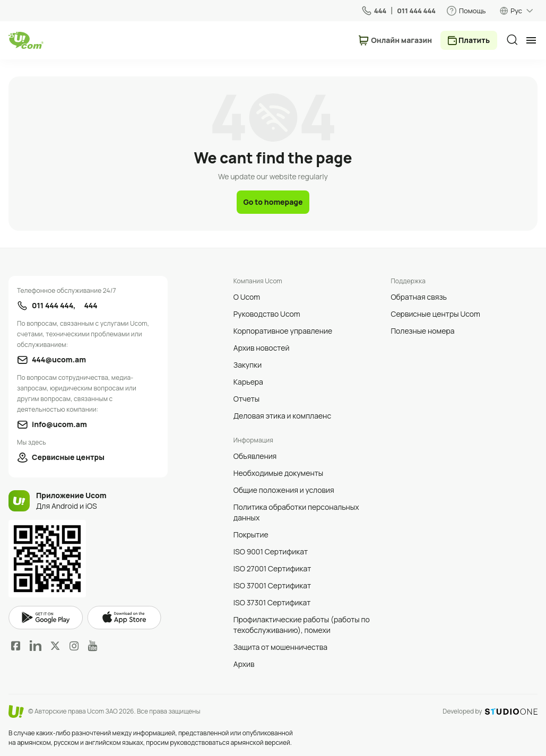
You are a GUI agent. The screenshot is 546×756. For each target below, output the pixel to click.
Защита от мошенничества (280, 647)
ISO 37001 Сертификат (272, 585)
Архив (244, 664)
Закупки (248, 365)
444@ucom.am (59, 359)
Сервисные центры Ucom (435, 314)
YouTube (93, 646)
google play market (46, 618)
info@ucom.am (59, 424)
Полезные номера (422, 331)
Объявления (255, 456)
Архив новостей (262, 348)
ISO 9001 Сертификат (271, 551)
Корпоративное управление (283, 331)
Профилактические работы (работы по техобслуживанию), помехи (302, 625)
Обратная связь (419, 297)
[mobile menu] (531, 40)
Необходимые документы (278, 473)
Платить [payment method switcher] (474, 40)
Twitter (55, 646)
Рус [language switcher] (516, 11)
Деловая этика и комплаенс (282, 416)
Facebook (16, 646)
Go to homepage (273, 202)
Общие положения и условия (284, 490)
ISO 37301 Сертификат (272, 602)
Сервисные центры (68, 457)
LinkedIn (36, 646)
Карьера (248, 382)
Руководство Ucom (267, 314)
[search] (512, 40)
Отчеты (246, 399)
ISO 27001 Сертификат (272, 568)
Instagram (74, 646)
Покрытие (251, 535)
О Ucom (247, 297)
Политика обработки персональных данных (296, 512)
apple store (124, 618)
